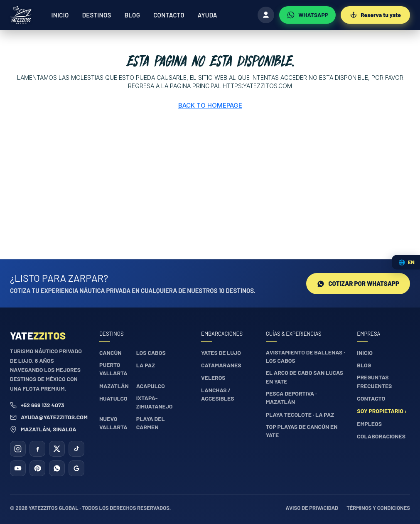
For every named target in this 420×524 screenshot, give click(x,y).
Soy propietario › (382, 411)
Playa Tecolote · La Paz (300, 415)
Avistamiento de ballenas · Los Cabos (306, 356)
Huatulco (113, 398)
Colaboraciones (381, 436)
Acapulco (151, 386)
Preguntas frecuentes (374, 381)
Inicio (60, 15)
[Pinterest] (37, 468)
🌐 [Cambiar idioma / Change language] (406, 262)
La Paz (146, 365)
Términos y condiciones (378, 508)
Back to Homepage (210, 105)
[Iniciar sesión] (266, 15)
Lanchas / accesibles (218, 394)
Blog (133, 15)
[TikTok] (76, 449)
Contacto (169, 15)
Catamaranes (221, 365)
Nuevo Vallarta (113, 423)
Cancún (111, 353)
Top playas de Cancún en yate (302, 431)
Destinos (97, 15)
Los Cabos (151, 353)
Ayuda (208, 15)
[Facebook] (37, 449)
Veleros (213, 378)
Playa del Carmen (151, 423)
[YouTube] (18, 468)
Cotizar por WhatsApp (358, 283)
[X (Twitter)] (57, 449)
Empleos (369, 424)
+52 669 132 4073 (37, 405)
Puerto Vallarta (113, 369)
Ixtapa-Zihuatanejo (155, 402)
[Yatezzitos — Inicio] (21, 15)
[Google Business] (76, 468)
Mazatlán (114, 386)
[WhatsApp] (307, 15)
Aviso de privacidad (312, 508)
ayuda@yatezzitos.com (49, 417)
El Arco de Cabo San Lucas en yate (305, 377)
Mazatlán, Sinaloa (43, 429)
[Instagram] (18, 449)
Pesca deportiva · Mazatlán (291, 397)
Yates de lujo (221, 353)
